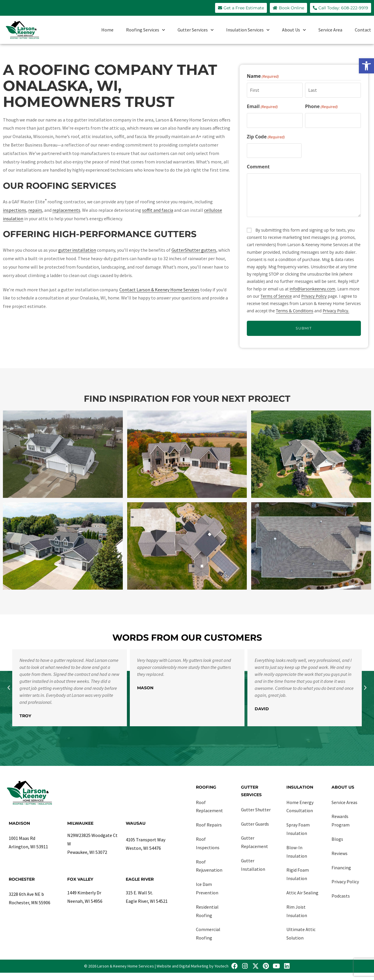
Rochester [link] (22, 879)
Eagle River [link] (140, 879)
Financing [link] (341, 868)
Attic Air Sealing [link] (302, 893)
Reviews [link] (340, 853)
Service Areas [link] (344, 802)
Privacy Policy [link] (314, 296)
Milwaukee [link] (80, 823)
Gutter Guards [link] (255, 824)
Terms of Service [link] (276, 296)
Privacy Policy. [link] (336, 311)
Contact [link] (363, 30)
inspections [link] (15, 210)
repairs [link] (35, 210)
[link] (366, 66)
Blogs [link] (337, 839)
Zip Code (266, 137)
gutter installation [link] (77, 250)
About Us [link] (294, 30)
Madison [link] (19, 823)
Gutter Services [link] (196, 30)
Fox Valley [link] (80, 879)
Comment (258, 167)
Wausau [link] (136, 823)
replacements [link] (66, 210)
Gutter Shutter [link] (256, 810)
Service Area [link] (330, 30)
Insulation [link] (300, 787)
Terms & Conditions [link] (295, 311)
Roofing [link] (206, 787)
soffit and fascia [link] (158, 210)
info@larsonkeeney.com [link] (312, 289)
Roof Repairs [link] (209, 825)
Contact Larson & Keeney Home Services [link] (159, 290)
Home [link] (107, 30)
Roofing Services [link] (146, 30)
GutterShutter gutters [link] (194, 250)
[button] (9, 688)
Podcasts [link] (341, 896)
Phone (321, 107)
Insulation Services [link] (248, 30)
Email (262, 107)
